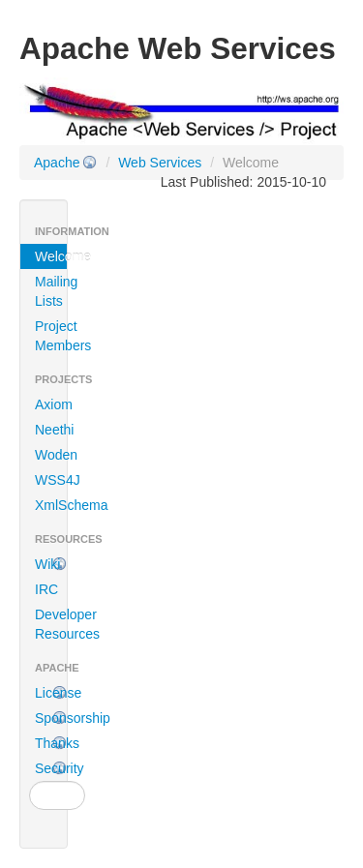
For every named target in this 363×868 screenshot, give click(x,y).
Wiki (47, 564)
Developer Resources (51, 624)
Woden (51, 455)
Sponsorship (51, 718)
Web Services (160, 163)
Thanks (51, 743)
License (51, 693)
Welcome (51, 256)
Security (51, 768)
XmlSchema (51, 505)
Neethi (51, 430)
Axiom (51, 404)
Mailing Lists (51, 291)
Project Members (51, 336)
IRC (46, 589)
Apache (57, 163)
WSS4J (51, 480)
